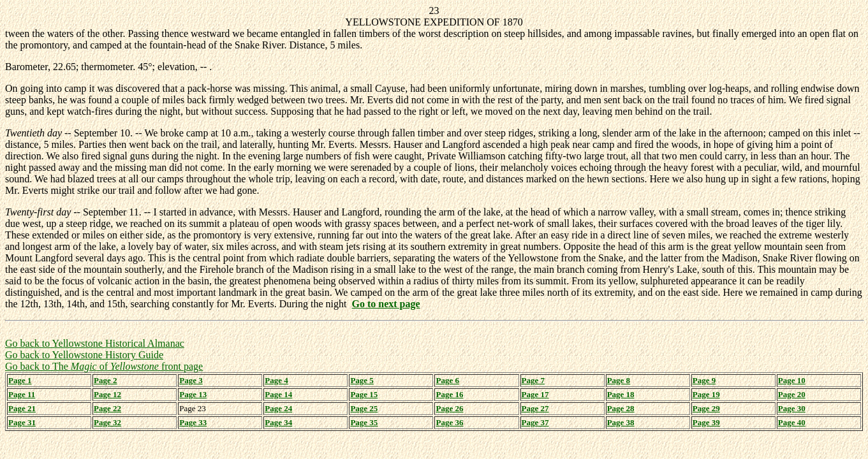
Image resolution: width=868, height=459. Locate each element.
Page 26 (449, 408)
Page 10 (792, 380)
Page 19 (706, 394)
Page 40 (792, 422)
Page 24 (278, 408)
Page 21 (22, 408)
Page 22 (107, 408)
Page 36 (449, 422)
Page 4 (276, 380)
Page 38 (621, 422)
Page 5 (362, 380)
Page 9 (704, 380)
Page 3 (191, 380)
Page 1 (20, 380)
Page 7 (533, 380)
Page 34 (278, 422)
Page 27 (535, 408)
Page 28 (621, 408)
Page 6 (447, 380)
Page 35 (364, 422)
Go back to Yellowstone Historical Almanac (95, 343)
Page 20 (792, 394)
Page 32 (107, 422)
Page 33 (193, 422)
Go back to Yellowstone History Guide (84, 355)
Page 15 (364, 394)
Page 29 (706, 408)
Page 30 (792, 408)
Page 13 (193, 394)
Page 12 (107, 394)
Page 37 (535, 422)
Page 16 (449, 394)
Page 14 (278, 394)
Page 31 (22, 422)
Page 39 (706, 422)
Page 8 (619, 380)
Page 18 (621, 394)
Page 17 (535, 394)
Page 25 (364, 408)
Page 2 (105, 380)
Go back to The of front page (104, 366)
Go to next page (386, 304)
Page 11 (22, 394)
